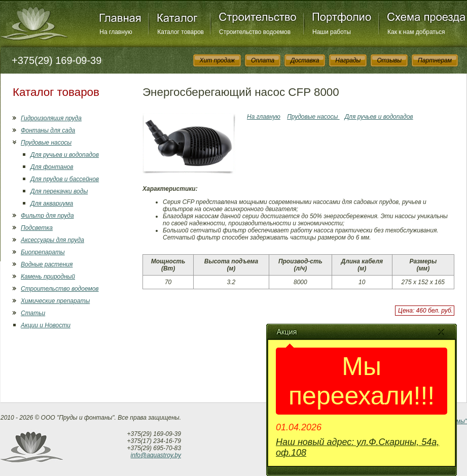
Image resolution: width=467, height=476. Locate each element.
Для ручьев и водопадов (65, 155)
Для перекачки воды (59, 191)
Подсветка (37, 228)
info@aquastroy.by (156, 455)
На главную (116, 32)
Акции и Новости (46, 325)
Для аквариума (52, 203)
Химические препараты (55, 301)
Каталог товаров (181, 32)
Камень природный (48, 277)
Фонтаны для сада (48, 130)
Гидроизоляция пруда (51, 118)
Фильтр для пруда (47, 216)
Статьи (33, 313)
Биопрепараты (43, 252)
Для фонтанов (52, 167)
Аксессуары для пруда (52, 240)
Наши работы (332, 32)
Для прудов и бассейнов (65, 179)
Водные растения (47, 264)
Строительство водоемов (255, 32)
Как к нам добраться (416, 32)
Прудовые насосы (46, 143)
